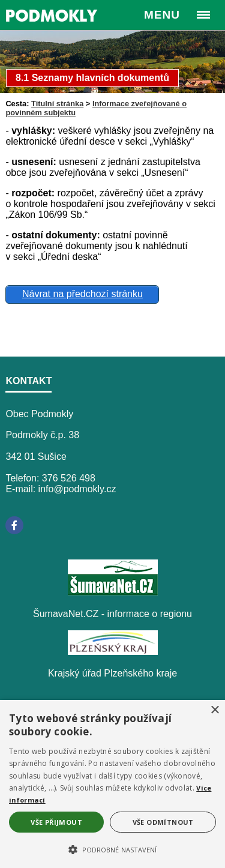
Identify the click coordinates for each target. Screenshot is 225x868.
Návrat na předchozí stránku (82, 294)
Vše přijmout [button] (56, 822)
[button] (112, 849)
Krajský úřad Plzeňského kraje (112, 673)
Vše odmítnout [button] (163, 822)
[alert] (112, 784)
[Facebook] (14, 525)
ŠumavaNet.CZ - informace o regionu (112, 614)
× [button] (214, 710)
